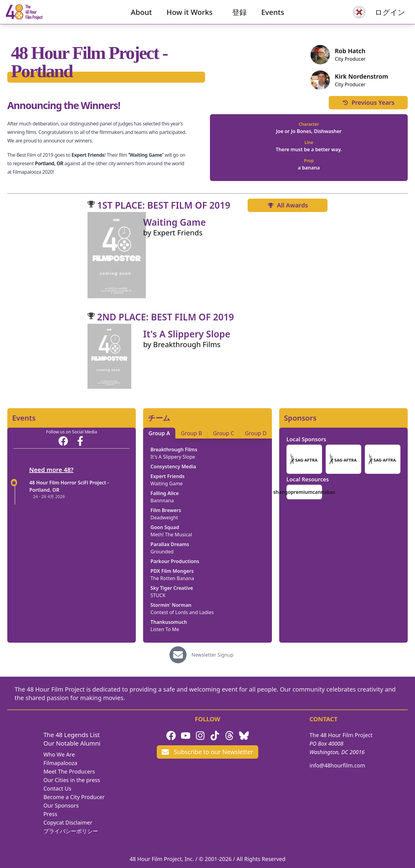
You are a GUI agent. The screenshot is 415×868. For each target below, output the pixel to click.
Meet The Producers (69, 771)
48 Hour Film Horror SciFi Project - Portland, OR (69, 486)
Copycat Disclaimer (68, 822)
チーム (159, 418)
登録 (239, 17)
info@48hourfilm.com (338, 765)
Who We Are (59, 754)
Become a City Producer (74, 797)
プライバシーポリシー (71, 831)
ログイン (380, 17)
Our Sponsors (61, 805)
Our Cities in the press (72, 780)
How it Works (190, 17)
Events (273, 17)
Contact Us (57, 788)
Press (50, 814)
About (142, 17)
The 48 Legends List (72, 735)
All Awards (287, 205)
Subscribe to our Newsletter (207, 752)
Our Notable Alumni (72, 743)
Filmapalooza (60, 763)
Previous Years (368, 103)
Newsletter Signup (212, 655)
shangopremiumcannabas (304, 492)
